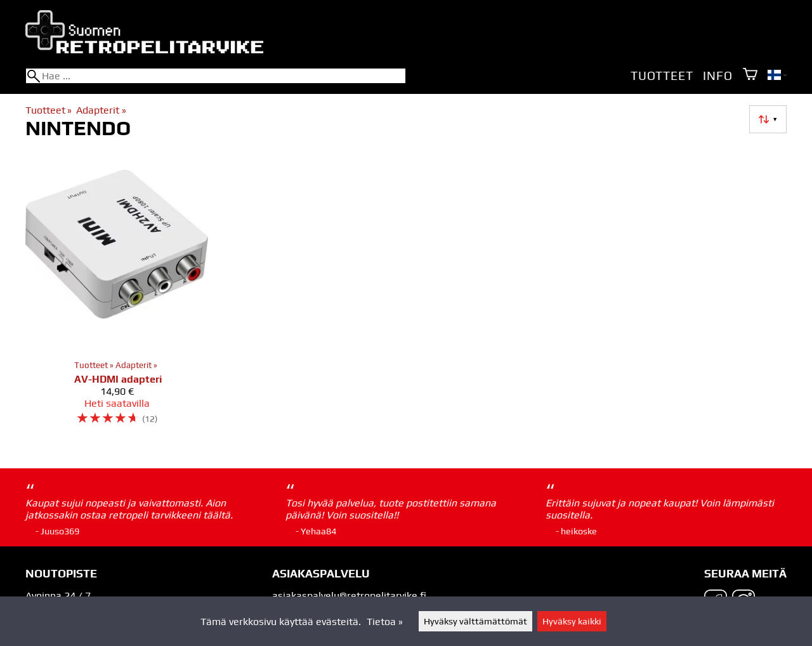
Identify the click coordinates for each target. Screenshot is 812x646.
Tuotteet (662, 76)
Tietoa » (385, 622)
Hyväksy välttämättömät (475, 621)
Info (717, 76)
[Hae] (216, 76)
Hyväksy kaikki (572, 621)
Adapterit (101, 110)
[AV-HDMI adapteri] (117, 294)
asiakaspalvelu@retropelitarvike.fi (349, 596)
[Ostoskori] (750, 75)
